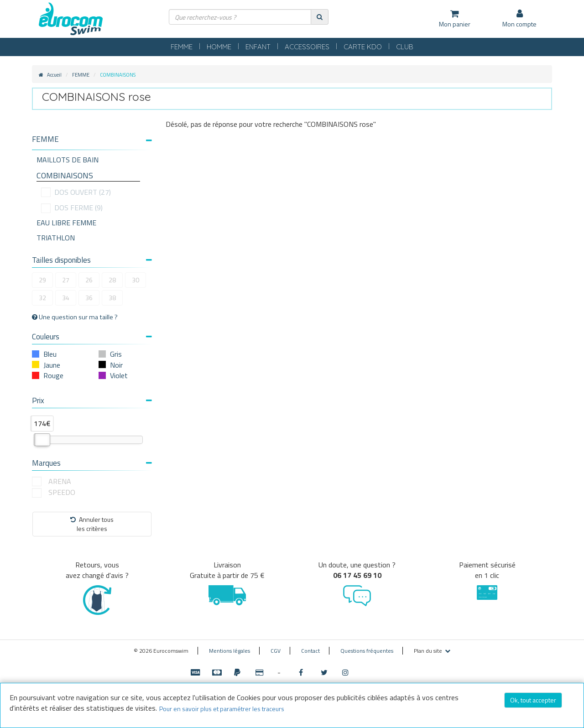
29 (42, 280)
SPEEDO (62, 492)
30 (136, 280)
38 (112, 298)
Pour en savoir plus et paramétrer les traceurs (222, 709)
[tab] (92, 143)
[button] (92, 139)
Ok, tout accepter (533, 700)
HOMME (219, 47)
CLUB (405, 47)
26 (89, 280)
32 (42, 298)
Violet (119, 375)
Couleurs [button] (92, 337)
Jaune (52, 365)
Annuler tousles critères (92, 524)
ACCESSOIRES (307, 47)
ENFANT (258, 47)
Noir (116, 365)
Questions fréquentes (367, 651)
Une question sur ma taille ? (75, 317)
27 (66, 280)
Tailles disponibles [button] (92, 260)
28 (112, 280)
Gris (116, 354)
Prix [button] (92, 400)
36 (89, 298)
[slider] (42, 440)
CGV (276, 651)
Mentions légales (229, 651)
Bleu (50, 354)
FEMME (182, 47)
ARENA (60, 481)
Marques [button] (92, 463)
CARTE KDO (363, 47)
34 (66, 298)
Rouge (53, 375)
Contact (310, 651)
